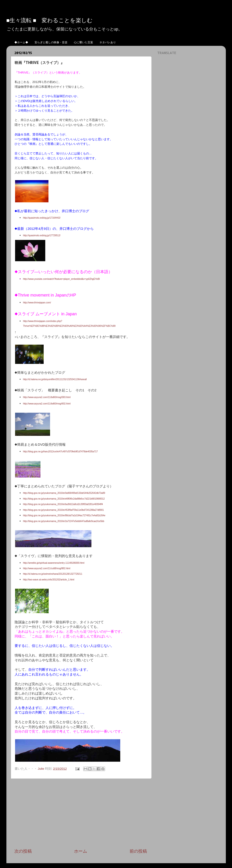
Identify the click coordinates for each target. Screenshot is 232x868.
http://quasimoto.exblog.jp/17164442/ (42, 218)
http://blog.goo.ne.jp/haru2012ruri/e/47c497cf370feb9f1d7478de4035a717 (60, 452)
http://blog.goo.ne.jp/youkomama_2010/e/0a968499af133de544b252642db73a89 (64, 493)
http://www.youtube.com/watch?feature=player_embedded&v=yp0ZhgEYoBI (62, 279)
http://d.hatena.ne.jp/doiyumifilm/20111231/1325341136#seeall (55, 379)
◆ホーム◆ (21, 42)
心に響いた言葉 (83, 42)
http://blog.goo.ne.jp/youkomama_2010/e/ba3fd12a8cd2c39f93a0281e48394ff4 (63, 504)
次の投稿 (23, 851)
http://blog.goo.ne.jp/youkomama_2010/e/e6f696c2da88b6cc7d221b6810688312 (64, 499)
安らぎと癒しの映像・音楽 (51, 42)
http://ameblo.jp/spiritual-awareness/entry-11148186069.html (54, 563)
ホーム (81, 851)
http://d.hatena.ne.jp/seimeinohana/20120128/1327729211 (53, 574)
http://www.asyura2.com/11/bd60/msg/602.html (47, 404)
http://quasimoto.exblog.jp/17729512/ (42, 235)
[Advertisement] (81, 813)
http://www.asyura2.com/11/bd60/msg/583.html (47, 397)
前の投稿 (138, 851)
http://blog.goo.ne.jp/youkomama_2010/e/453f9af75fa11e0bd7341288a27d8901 (64, 510)
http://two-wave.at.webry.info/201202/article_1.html (49, 580)
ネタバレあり (108, 42)
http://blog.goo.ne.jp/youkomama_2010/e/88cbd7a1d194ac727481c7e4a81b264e (64, 515)
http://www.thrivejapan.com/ (37, 303)
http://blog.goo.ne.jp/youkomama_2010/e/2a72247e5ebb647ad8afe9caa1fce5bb (64, 521)
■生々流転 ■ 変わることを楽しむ (50, 20)
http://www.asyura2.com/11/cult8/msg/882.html (47, 568)
